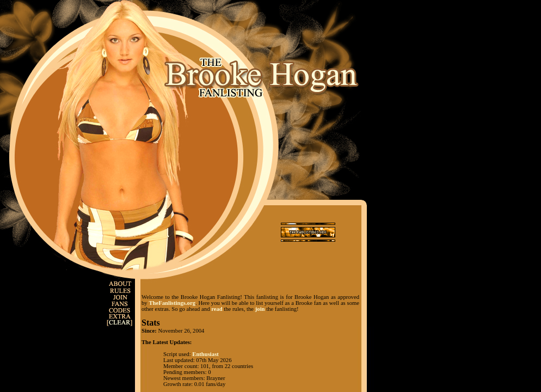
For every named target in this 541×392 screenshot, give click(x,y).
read (217, 309)
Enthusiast (205, 354)
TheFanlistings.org (172, 303)
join (260, 309)
